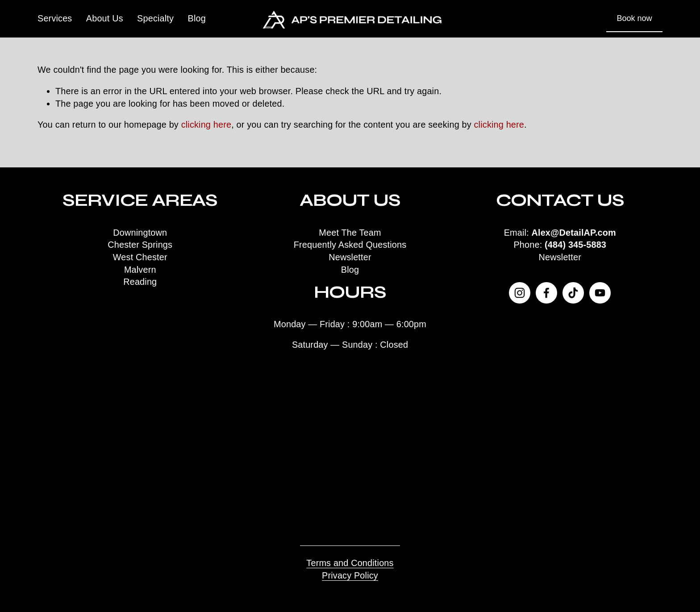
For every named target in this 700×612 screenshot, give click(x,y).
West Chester (140, 257)
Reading (140, 282)
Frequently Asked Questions (350, 245)
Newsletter (560, 257)
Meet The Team (350, 233)
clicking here (206, 125)
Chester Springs (140, 245)
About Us (105, 18)
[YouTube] (600, 293)
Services (55, 18)
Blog (197, 18)
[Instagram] (520, 293)
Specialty (155, 18)
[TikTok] (573, 293)
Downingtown (140, 233)
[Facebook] (546, 293)
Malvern (140, 270)
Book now (635, 18)
